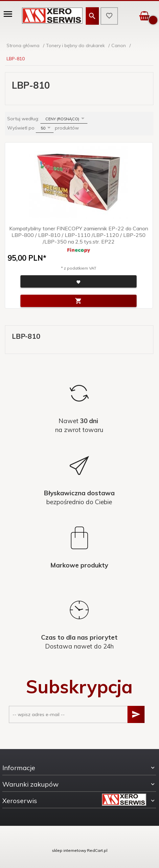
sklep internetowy (69, 850)
